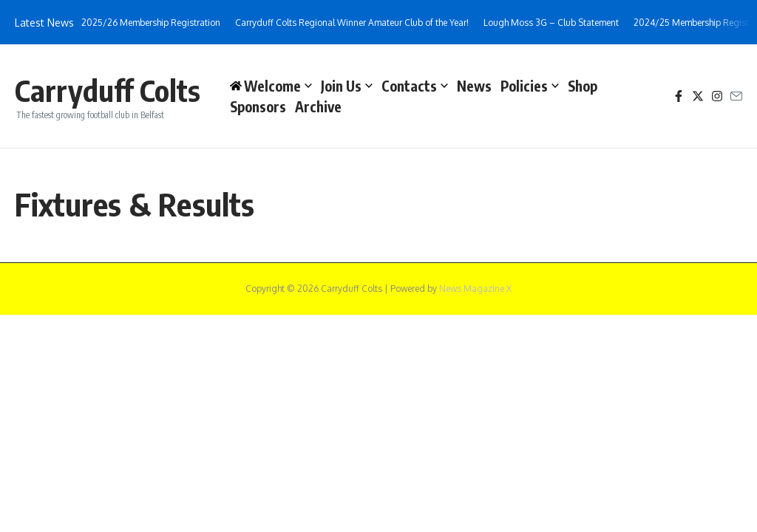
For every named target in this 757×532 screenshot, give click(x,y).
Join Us (347, 86)
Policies (530, 86)
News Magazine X (475, 289)
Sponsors (258, 106)
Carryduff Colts (108, 90)
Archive (318, 106)
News (474, 86)
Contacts (415, 86)
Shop (583, 86)
